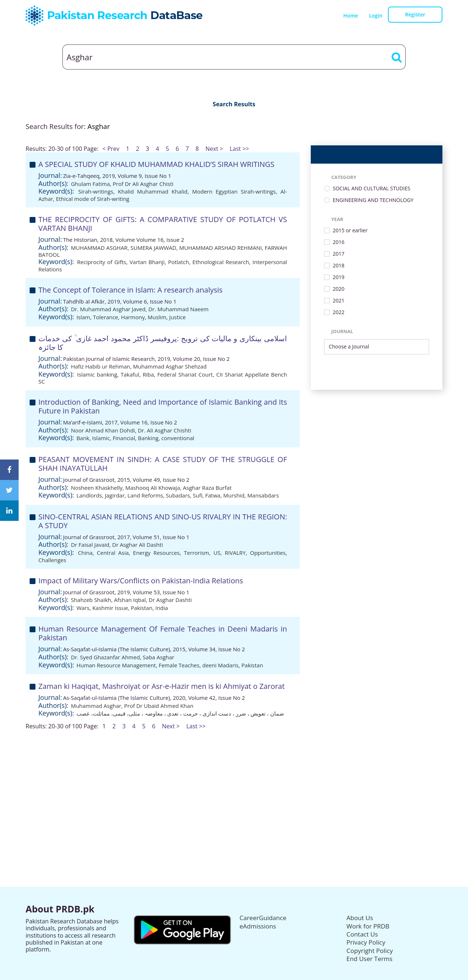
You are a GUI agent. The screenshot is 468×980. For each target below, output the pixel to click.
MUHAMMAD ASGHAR (99, 248)
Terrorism (197, 553)
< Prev (111, 149)
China (85, 553)
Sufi (197, 495)
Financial (124, 438)
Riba (148, 374)
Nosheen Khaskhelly (97, 488)
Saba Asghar (158, 657)
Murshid (234, 495)
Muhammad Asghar (96, 706)
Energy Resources (156, 553)
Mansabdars (263, 495)
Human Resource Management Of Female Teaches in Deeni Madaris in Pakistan (163, 633)
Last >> (239, 149)
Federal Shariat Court (185, 374)
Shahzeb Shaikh (91, 600)
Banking (148, 438)
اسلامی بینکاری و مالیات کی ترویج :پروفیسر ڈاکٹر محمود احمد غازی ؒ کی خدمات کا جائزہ (163, 343)
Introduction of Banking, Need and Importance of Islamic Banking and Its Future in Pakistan (163, 406)
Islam (83, 317)
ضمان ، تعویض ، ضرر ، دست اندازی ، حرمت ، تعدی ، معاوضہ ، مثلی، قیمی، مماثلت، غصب (180, 713)
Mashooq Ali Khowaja (153, 488)
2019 (339, 277)
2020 (339, 289)
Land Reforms (145, 495)
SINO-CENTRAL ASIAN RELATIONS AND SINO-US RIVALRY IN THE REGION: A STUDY (163, 521)
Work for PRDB (368, 926)
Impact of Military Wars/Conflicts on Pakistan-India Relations (141, 581)
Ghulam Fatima (90, 184)
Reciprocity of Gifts (102, 262)
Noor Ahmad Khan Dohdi (103, 430)
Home (351, 16)
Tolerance (105, 317)
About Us (360, 918)
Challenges (52, 560)
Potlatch (179, 262)
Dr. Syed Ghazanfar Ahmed (105, 657)
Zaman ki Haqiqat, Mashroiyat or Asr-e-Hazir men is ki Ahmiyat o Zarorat (162, 686)
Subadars (178, 495)
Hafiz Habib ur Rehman (101, 366)
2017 (339, 254)
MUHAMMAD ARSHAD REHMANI (220, 248)
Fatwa (213, 495)
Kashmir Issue (110, 608)
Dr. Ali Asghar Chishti (165, 430)
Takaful (130, 374)
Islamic (101, 438)
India (162, 608)
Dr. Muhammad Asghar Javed (108, 309)
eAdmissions (258, 926)
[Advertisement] (234, 781)
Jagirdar (115, 495)
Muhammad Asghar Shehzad (170, 366)
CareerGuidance (263, 918)
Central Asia (113, 553)
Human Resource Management (116, 665)
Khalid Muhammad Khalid (153, 191)
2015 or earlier (350, 231)
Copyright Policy (370, 951)
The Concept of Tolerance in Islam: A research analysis (131, 290)
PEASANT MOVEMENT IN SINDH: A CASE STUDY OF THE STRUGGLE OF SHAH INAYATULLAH (163, 464)
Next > (214, 149)
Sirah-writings (96, 191)
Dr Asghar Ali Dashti (138, 545)
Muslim (157, 317)
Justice (178, 317)
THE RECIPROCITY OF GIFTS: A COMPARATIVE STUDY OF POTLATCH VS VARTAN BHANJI (163, 224)
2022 (339, 312)
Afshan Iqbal (130, 600)
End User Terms (370, 959)
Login (376, 16)
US (217, 553)
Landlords (89, 495)
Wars (83, 608)
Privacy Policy (366, 942)
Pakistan (142, 608)
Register (415, 14)
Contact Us (362, 934)
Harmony (133, 317)
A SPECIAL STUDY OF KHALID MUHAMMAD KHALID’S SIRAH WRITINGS (156, 164)
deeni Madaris (220, 665)
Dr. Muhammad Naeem (179, 309)
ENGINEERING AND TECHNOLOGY (373, 200)
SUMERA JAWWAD (153, 248)
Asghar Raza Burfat (207, 488)
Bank (83, 438)
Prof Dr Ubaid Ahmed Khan (159, 706)
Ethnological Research (221, 262)
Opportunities (268, 553)
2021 (339, 301)
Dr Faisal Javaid (90, 545)
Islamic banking (97, 374)
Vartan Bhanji (147, 262)
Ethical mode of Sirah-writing (93, 199)
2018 (339, 266)
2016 (339, 242)
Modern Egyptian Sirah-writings (234, 191)
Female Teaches (179, 665)
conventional (178, 438)
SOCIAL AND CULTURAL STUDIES (371, 189)
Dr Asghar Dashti (170, 600)
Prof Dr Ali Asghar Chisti (143, 184)
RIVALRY (235, 553)
